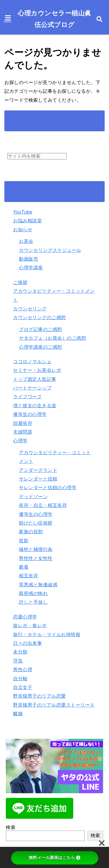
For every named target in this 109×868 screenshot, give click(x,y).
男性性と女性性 (36, 558)
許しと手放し (33, 602)
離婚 (18, 714)
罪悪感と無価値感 (38, 585)
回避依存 (23, 423)
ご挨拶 (20, 282)
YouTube (23, 212)
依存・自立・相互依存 (43, 505)
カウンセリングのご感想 (40, 317)
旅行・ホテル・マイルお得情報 (47, 635)
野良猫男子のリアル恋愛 (40, 696)
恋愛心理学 (25, 617)
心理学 (20, 441)
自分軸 (20, 679)
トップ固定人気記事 (35, 379)
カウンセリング (30, 309)
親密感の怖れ (33, 593)
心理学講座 (31, 268)
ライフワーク (27, 397)
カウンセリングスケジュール (50, 250)
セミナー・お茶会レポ (37, 370)
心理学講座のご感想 (41, 347)
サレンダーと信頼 (38, 479)
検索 (11, 827)
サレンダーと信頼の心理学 (48, 488)
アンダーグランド (38, 470)
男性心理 (23, 670)
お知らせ (23, 230)
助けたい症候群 (36, 523)
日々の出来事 (27, 643)
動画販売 (28, 259)
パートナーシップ (32, 388)
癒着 (24, 567)
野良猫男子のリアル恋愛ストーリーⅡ (54, 705)
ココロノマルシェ (32, 362)
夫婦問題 (23, 432)
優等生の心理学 (30, 414)
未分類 (20, 652)
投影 (24, 541)
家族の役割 (31, 532)
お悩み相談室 (27, 221)
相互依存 (28, 576)
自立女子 (23, 687)
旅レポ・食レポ (30, 626)
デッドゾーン (33, 497)
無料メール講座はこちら (55, 858)
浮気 (18, 661)
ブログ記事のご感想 (41, 329)
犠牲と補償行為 (36, 549)
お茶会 (26, 241)
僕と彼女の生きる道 (35, 406)
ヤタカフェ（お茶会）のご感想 (52, 338)
